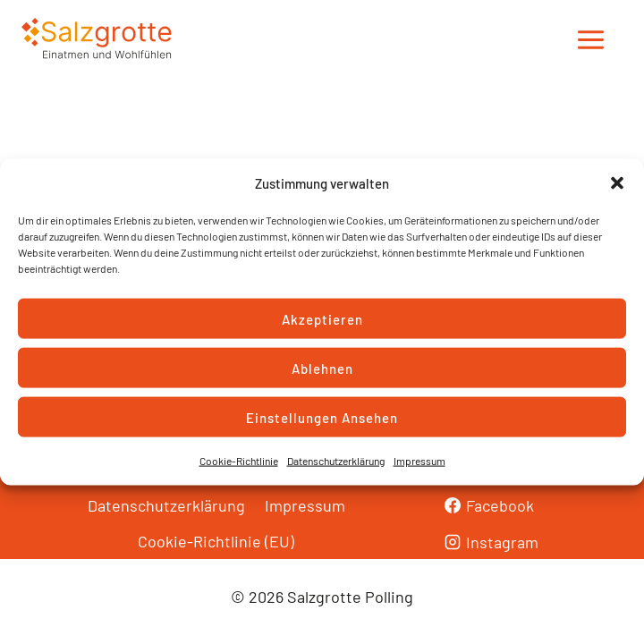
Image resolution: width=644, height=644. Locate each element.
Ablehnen (322, 368)
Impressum (419, 461)
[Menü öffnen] (590, 40)
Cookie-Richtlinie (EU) (216, 541)
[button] (617, 183)
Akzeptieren (322, 318)
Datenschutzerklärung (336, 461)
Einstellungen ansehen (322, 417)
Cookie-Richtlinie (239, 461)
